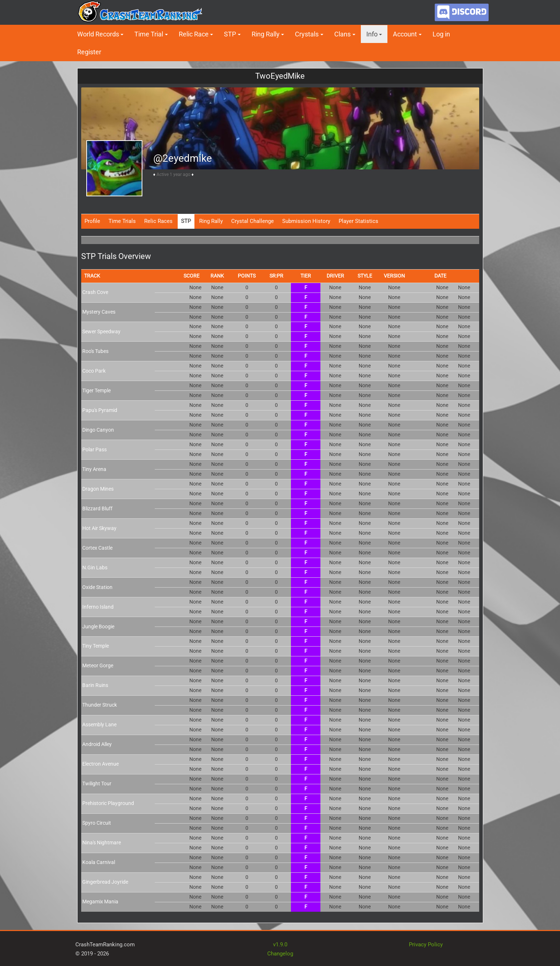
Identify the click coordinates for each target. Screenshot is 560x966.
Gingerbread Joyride (105, 882)
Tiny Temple (96, 646)
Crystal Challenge (253, 221)
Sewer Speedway (101, 331)
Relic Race (194, 34)
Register (89, 52)
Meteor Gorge (98, 665)
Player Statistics (358, 221)
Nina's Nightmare (102, 843)
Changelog (280, 954)
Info (372, 34)
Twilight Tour (97, 784)
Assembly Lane (99, 724)
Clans (342, 34)
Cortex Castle (97, 548)
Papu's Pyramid (100, 410)
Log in (441, 34)
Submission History (306, 221)
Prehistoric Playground (108, 803)
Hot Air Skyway (99, 528)
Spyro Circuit (97, 823)
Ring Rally (266, 34)
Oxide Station (97, 587)
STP (230, 34)
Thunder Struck (100, 705)
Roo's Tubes (95, 351)
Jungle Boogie (98, 627)
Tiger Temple (96, 390)
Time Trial (149, 34)
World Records (98, 34)
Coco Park (94, 371)
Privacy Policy (426, 945)
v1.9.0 (280, 945)
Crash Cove (95, 292)
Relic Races (158, 221)
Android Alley (97, 744)
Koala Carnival (99, 862)
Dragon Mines (98, 489)
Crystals (307, 34)
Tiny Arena (94, 469)
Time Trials (122, 221)
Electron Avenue (100, 764)
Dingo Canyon (98, 430)
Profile (92, 221)
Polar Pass (94, 449)
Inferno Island (98, 607)
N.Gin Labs (95, 568)
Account (405, 34)
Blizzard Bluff (97, 508)
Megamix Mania (100, 902)
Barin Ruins (95, 685)
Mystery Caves (99, 312)
